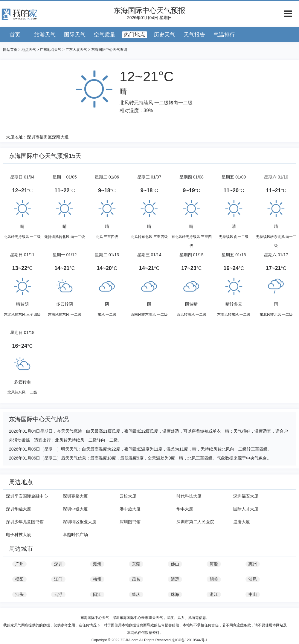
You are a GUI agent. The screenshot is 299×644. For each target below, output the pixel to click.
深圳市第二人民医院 (195, 522)
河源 (214, 564)
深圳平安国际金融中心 (27, 496)
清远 (175, 579)
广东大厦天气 (76, 50)
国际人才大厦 (246, 509)
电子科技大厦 (19, 535)
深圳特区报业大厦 (80, 522)
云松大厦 (128, 496)
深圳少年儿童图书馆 (25, 522)
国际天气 (75, 35)
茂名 (136, 579)
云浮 (58, 594)
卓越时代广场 (75, 535)
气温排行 (224, 35)
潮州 (97, 564)
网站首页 (10, 50)
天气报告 (194, 35)
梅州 (97, 579)
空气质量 (105, 35)
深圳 (58, 564)
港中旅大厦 (130, 509)
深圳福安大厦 (246, 496)
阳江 (97, 594)
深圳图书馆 (130, 522)
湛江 (214, 594)
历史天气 (164, 35)
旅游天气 (45, 35)
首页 (15, 35)
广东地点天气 (51, 50)
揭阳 (19, 579)
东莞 (136, 564)
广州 (19, 564)
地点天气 (29, 50)
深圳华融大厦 (19, 509)
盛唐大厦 (242, 522)
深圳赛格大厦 (75, 496)
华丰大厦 (185, 509)
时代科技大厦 (189, 496)
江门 (58, 579)
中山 (253, 594)
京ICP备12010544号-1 (190, 640)
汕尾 (253, 579)
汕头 (19, 594)
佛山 (175, 564)
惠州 (253, 564)
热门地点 (135, 35)
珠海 (175, 594)
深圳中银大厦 (75, 509)
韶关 (214, 579)
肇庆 (136, 594)
